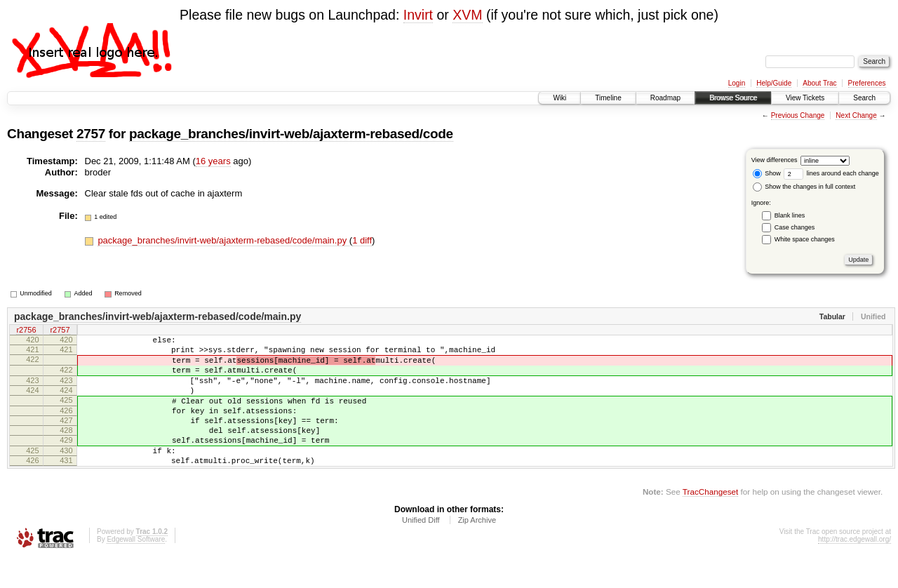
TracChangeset (710, 521)
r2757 (60, 331)
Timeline (608, 98)
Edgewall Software (136, 569)
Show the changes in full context (804, 187)
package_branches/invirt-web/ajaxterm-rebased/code (291, 134)
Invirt (418, 15)
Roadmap (665, 98)
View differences (775, 160)
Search (864, 98)
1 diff (362, 240)
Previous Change (798, 115)
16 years (213, 161)
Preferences (867, 83)
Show (767, 173)
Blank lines (790, 215)
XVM (467, 15)
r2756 (26, 331)
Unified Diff (421, 549)
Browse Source (733, 98)
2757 (91, 134)
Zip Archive (477, 549)
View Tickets (805, 98)
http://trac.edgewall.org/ (855, 569)
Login (737, 83)
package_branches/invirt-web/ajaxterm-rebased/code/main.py (223, 240)
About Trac (819, 83)
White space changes (805, 239)
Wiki (559, 98)
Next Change (856, 115)
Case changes (795, 227)
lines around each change (831, 173)
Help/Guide (774, 83)
